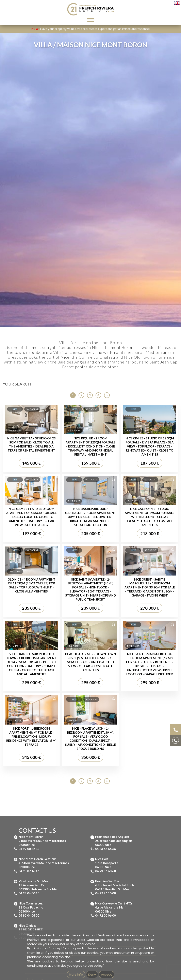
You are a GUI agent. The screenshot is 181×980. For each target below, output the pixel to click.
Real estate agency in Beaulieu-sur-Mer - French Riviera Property (51, 828)
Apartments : (119, 711)
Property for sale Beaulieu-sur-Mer (32, 760)
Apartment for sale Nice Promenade (125, 745)
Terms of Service (135, 676)
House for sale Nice (80, 782)
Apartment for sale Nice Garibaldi (123, 741)
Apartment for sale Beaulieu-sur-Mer (126, 719)
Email (32, 598)
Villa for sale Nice (78, 777)
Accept (107, 974)
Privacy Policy (108, 676)
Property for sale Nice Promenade (31, 786)
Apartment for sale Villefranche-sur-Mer (127, 733)
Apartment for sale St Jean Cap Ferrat (126, 724)
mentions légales (107, 865)
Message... (36, 617)
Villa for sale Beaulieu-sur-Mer (87, 769)
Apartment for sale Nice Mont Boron (125, 728)
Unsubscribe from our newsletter (136, 865)
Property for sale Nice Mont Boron (32, 769)
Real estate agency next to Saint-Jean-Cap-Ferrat (41, 836)
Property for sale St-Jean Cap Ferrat (33, 764)
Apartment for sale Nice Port (120, 737)
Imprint (92, 865)
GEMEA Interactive (76, 865)
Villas (84, 752)
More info (76, 974)
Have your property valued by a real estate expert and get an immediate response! (91, 29)
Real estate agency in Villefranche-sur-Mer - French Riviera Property (53, 832)
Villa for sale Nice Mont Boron (86, 773)
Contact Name (40, 580)
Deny (92, 974)
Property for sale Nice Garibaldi (30, 782)
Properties (27, 752)
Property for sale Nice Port (27, 777)
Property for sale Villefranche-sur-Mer (34, 773)
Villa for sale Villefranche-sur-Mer (89, 760)
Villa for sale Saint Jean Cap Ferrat (89, 764)
